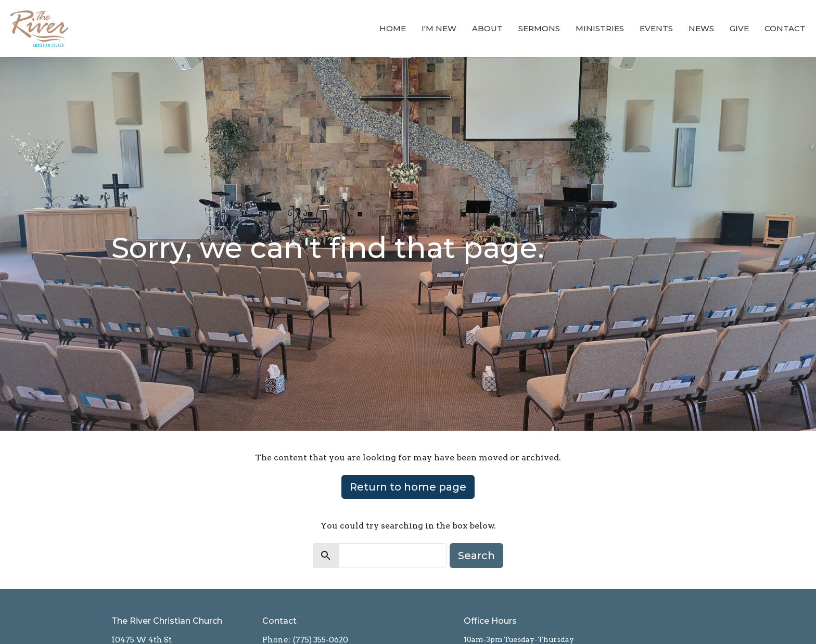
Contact (785, 28)
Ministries (600, 28)
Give (739, 28)
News (701, 28)
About (487, 28)
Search (476, 556)
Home (393, 28)
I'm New (439, 28)
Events (656, 28)
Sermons (539, 28)
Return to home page (408, 487)
